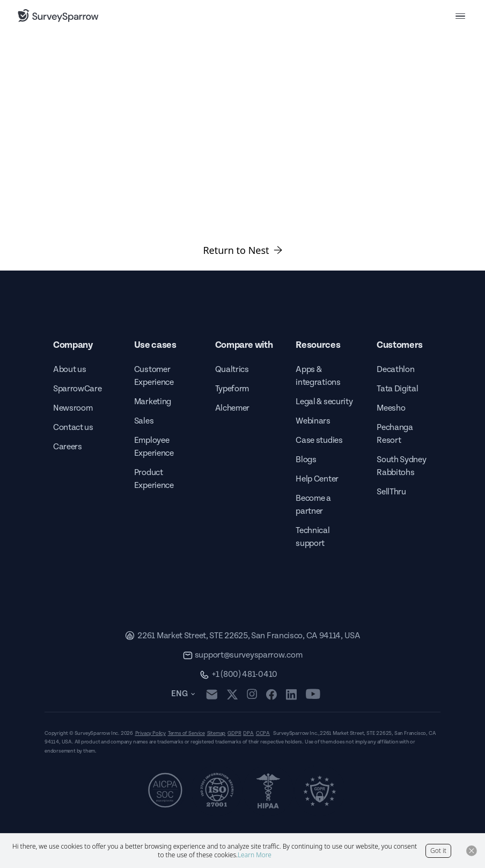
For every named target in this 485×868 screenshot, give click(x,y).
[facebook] (271, 694)
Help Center (317, 479)
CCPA (263, 733)
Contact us (73, 428)
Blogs (306, 460)
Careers (68, 447)
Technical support (313, 537)
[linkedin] (291, 694)
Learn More (255, 855)
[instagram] (252, 694)
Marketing (153, 402)
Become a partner (313, 505)
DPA (248, 733)
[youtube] (313, 694)
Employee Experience (154, 447)
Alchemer (232, 408)
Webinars (313, 421)
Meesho (391, 408)
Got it (438, 851)
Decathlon (395, 370)
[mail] (212, 694)
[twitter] (232, 694)
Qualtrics (232, 370)
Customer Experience (154, 376)
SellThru (391, 492)
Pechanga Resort (395, 434)
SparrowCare (77, 389)
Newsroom (73, 408)
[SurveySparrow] (58, 16)
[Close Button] (472, 851)
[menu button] (460, 16)
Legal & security (324, 402)
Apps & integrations (318, 376)
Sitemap (216, 733)
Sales (144, 421)
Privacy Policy (150, 733)
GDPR (234, 733)
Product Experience (154, 479)
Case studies (319, 440)
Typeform (232, 389)
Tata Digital (397, 389)
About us (69, 370)
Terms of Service (186, 733)
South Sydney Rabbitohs (401, 466)
